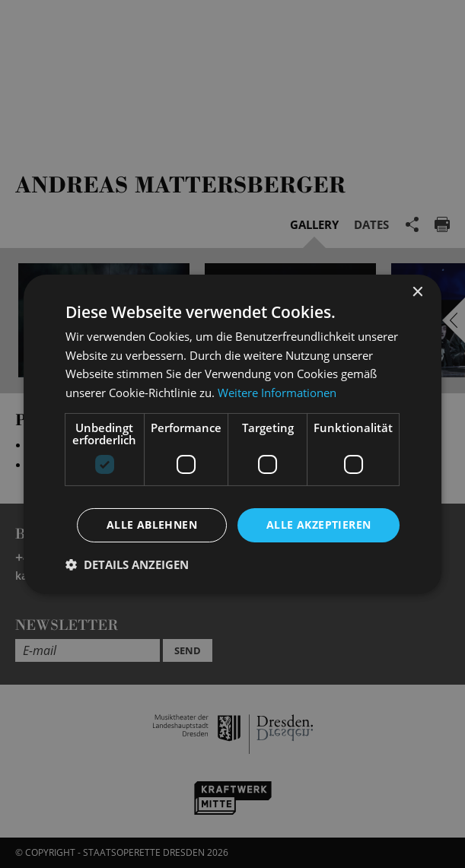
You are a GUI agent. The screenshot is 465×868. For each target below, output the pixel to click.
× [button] (417, 292)
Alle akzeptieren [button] (318, 525)
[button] (127, 564)
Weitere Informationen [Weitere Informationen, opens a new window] (277, 393)
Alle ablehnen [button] (152, 525)
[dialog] (232, 434)
